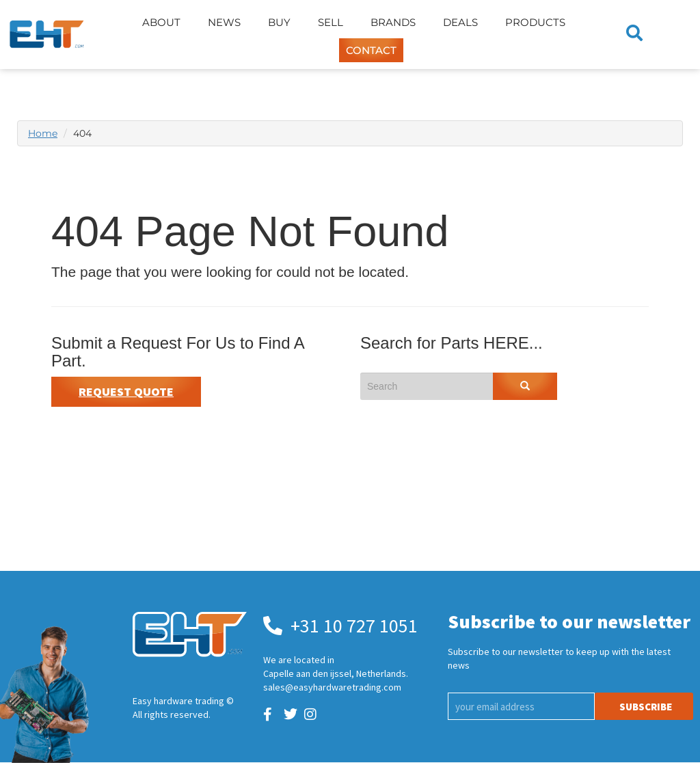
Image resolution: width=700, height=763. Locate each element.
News (224, 22)
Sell (331, 22)
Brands (393, 22)
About (161, 22)
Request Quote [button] (126, 391)
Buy (279, 22)
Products (535, 22)
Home (43, 133)
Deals (460, 22)
